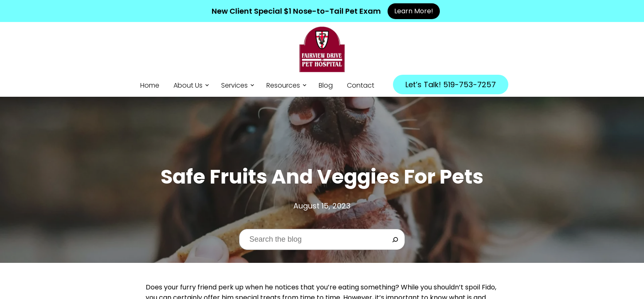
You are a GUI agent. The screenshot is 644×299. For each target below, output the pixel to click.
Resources (283, 85)
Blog (326, 85)
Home (150, 85)
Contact (361, 85)
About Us (188, 85)
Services (234, 85)
